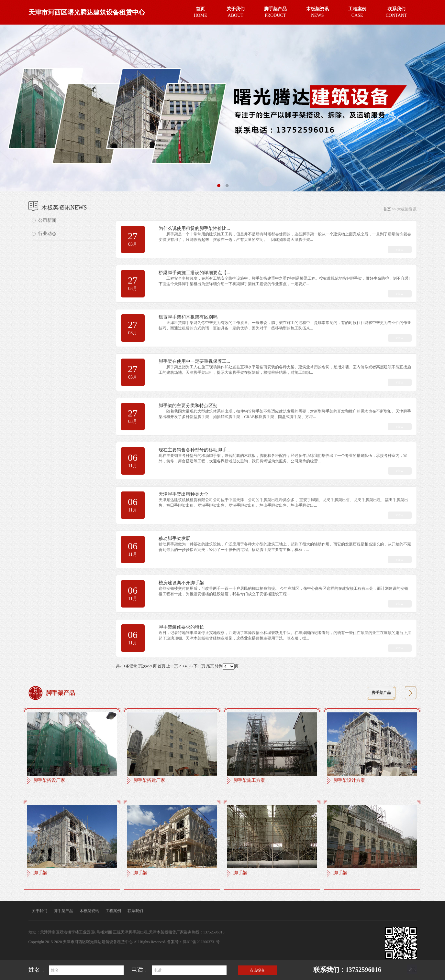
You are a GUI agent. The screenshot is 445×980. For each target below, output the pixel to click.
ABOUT (236, 11)
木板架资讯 (89, 911)
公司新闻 (47, 220)
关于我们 (39, 911)
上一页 (172, 666)
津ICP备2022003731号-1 (203, 942)
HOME (200, 11)
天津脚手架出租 (134, 932)
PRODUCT (275, 11)
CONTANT (396, 11)
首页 (387, 209)
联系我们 (135, 911)
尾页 (210, 666)
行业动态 (47, 234)
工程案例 (113, 911)
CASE (357, 11)
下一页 (199, 666)
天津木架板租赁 (162, 932)
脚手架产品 (381, 693)
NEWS (317, 11)
